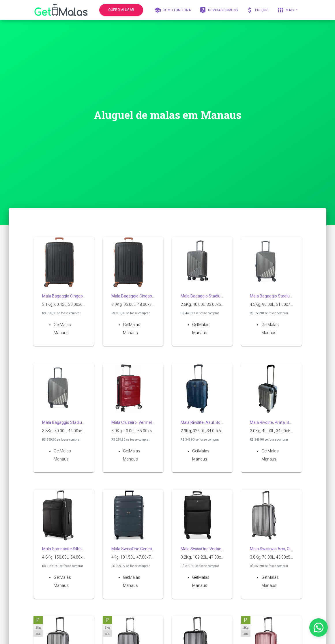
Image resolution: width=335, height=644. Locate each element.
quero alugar (121, 10)
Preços (257, 10)
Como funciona (172, 10)
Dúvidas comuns (219, 10)
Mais (286, 10)
